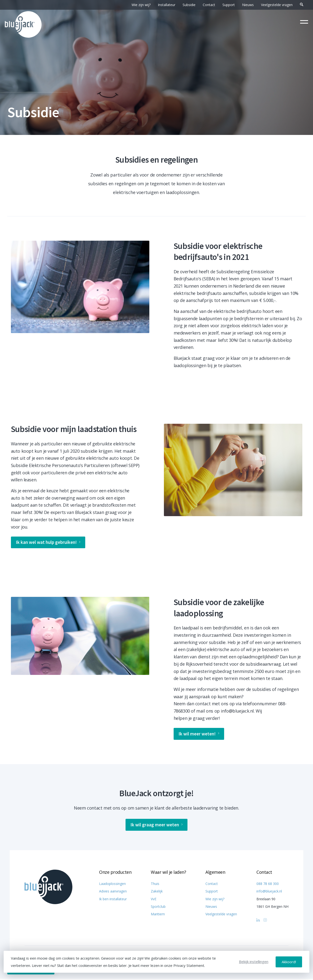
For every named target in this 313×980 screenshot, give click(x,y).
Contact (209, 5)
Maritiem (158, 915)
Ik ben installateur (113, 900)
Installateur (167, 5)
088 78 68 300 (268, 885)
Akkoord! (289, 962)
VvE (154, 900)
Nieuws (248, 5)
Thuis (155, 885)
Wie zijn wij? (141, 5)
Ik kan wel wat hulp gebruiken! (49, 543)
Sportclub (158, 908)
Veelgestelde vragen (277, 5)
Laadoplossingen (112, 885)
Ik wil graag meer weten (157, 826)
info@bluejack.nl (269, 893)
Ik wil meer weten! (199, 735)
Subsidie (189, 5)
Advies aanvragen (113, 893)
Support (229, 5)
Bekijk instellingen (254, 962)
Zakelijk (157, 893)
